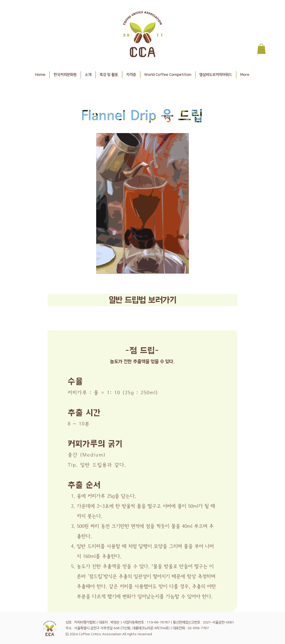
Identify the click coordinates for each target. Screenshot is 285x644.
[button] (261, 49)
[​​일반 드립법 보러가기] (142, 300)
